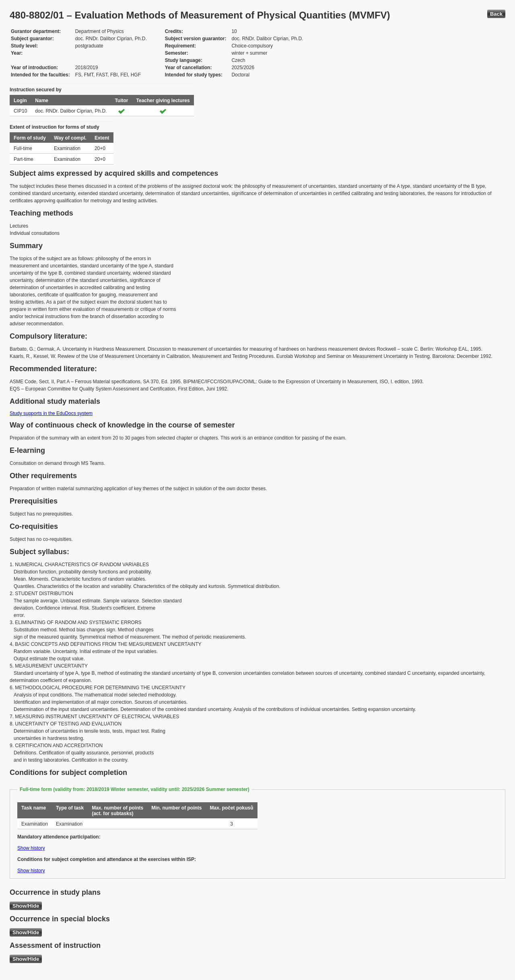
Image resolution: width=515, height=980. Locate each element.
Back (496, 14)
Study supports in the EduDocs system (51, 413)
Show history (31, 848)
